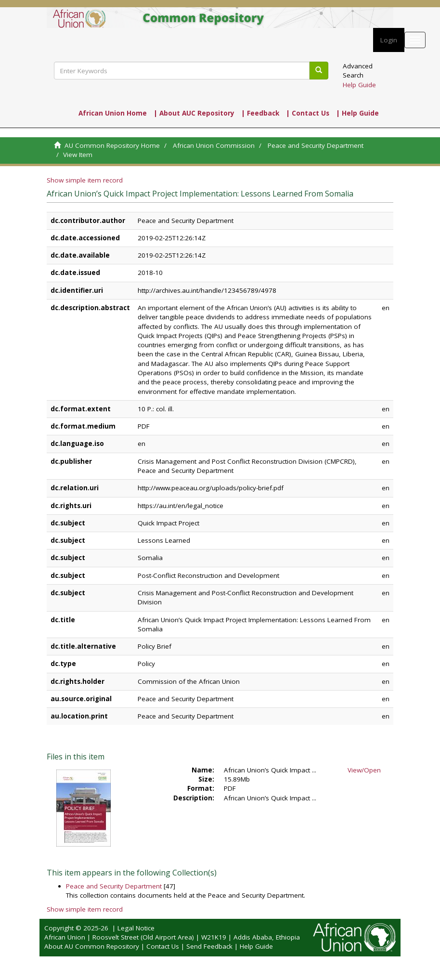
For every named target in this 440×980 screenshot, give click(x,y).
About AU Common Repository (92, 946)
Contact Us (163, 946)
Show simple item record (85, 180)
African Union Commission (214, 145)
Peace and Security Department (316, 145)
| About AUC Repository (194, 113)
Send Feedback (209, 946)
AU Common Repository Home (112, 145)
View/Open (364, 770)
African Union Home (113, 113)
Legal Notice (136, 928)
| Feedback (260, 113)
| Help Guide (357, 113)
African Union (65, 937)
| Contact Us (308, 113)
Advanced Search (358, 71)
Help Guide (359, 85)
